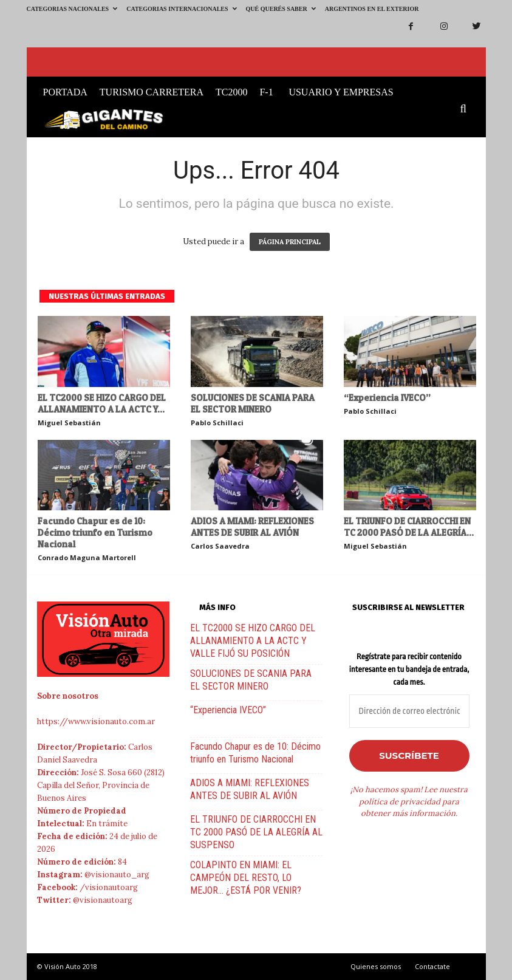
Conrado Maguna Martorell (87, 557)
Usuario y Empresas (341, 92)
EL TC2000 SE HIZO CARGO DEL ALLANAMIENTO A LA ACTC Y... (102, 403)
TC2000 (231, 92)
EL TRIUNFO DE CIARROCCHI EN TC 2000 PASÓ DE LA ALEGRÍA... (409, 527)
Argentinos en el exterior (372, 9)
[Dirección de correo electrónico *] (409, 711)
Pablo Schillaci (217, 423)
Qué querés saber (281, 9)
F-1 (266, 92)
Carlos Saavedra (220, 546)
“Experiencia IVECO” (387, 398)
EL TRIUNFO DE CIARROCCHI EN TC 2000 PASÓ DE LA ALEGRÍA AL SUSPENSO (256, 832)
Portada (65, 92)
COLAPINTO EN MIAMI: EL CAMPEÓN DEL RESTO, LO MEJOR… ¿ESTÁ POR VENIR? (246, 878)
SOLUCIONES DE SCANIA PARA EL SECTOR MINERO (253, 403)
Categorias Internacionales (181, 9)
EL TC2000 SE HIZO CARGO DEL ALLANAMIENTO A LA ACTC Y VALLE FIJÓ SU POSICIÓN (253, 641)
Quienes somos (376, 966)
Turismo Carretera (152, 92)
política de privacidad (400, 802)
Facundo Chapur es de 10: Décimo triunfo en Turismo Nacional (95, 533)
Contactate (432, 966)
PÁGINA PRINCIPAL (290, 242)
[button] (466, 109)
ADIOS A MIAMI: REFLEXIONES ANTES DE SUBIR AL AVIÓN (252, 527)
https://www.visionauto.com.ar (96, 721)
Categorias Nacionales (72, 9)
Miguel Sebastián (69, 423)
